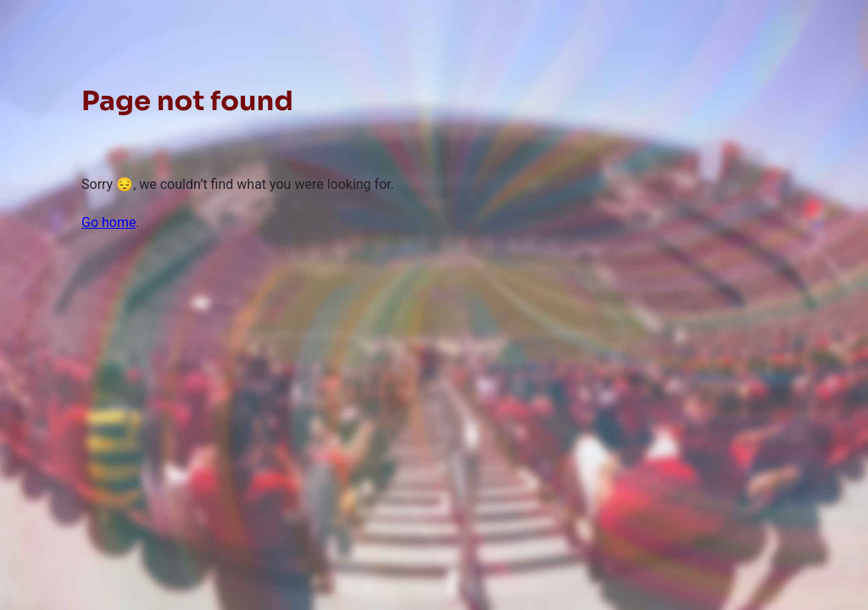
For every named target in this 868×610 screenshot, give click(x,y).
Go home (108, 222)
